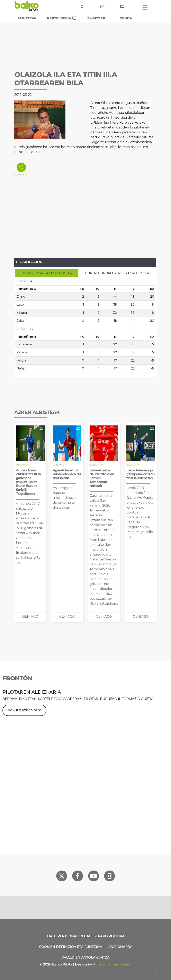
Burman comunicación (112, 964)
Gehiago (30, 617)
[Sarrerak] (122, 6)
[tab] (47, 273)
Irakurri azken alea (25, 710)
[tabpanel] (85, 325)
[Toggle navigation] (145, 7)
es (102, 7)
